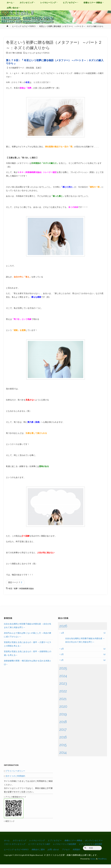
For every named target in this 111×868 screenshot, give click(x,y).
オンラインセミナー (13, 844)
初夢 (16, 589)
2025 (63, 668)
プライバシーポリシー (15, 771)
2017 (63, 730)
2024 (63, 676)
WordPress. (102, 862)
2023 (63, 684)
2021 (63, 699)
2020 (63, 707)
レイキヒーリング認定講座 (90, 844)
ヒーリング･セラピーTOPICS (24, 26)
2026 (63, 626)
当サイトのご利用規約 (15, 776)
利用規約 (8, 853)
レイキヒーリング (39, 840)
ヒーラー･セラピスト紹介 (63, 844)
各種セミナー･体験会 (78, 840)
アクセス (97, 848)
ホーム (7, 840)
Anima (93, 862)
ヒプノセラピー (58, 840)
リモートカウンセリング (37, 844)
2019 (63, 714)
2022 (63, 691)
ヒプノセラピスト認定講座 (16, 848)
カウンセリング (20, 840)
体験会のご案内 (68, 848)
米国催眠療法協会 (28, 589)
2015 (63, 745)
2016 (63, 737)
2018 (63, 722)
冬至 (10, 589)
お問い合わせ (84, 848)
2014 (63, 753)
